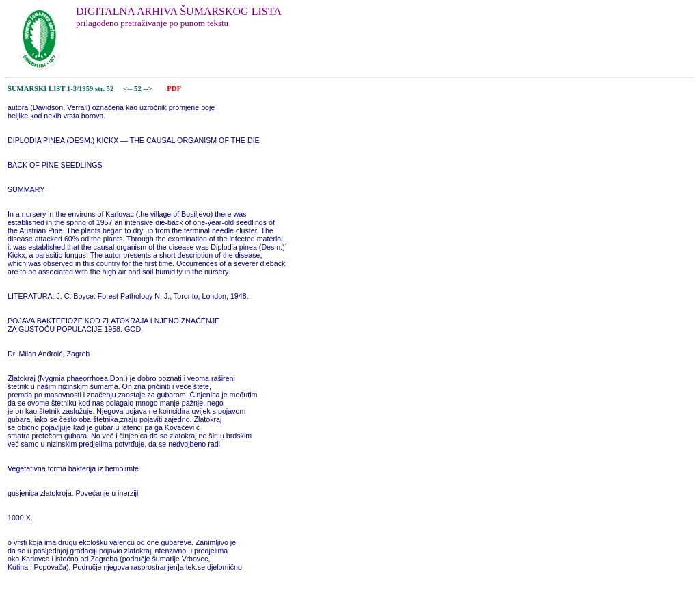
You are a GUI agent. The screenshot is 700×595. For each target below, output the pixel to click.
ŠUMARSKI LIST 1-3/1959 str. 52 (60, 89)
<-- (128, 89)
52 (138, 89)
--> (148, 89)
